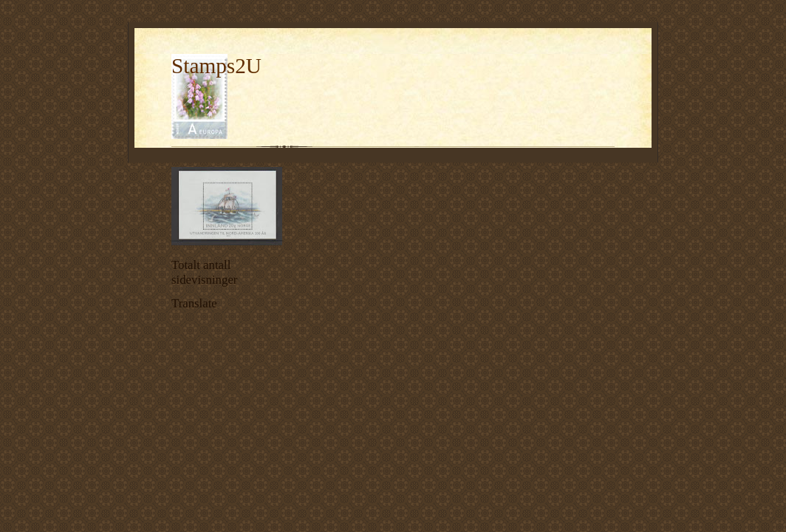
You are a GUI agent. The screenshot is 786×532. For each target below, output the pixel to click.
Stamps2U (216, 66)
